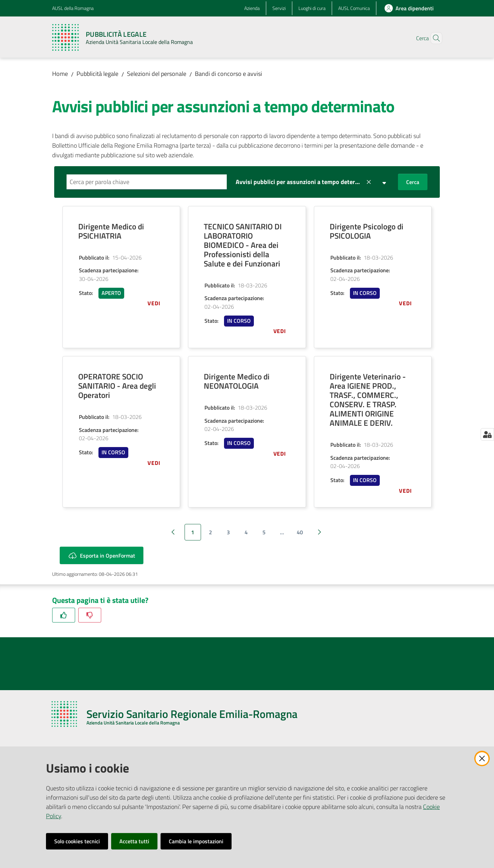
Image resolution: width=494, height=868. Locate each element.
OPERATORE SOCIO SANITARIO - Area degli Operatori (117, 386)
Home (60, 74)
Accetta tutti (134, 841)
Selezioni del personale (157, 74)
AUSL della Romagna (73, 8)
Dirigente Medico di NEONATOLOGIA (237, 381)
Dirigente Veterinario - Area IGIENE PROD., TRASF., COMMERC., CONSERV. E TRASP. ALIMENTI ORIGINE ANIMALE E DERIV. (368, 400)
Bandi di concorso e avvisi (228, 74)
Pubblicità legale (97, 74)
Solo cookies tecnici (77, 841)
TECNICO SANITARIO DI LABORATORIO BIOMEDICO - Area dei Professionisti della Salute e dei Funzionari (243, 245)
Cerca (413, 182)
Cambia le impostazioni (196, 841)
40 (300, 532)
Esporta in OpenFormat (102, 555)
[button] (434, 38)
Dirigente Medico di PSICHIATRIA (111, 231)
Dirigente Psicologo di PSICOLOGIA (367, 231)
